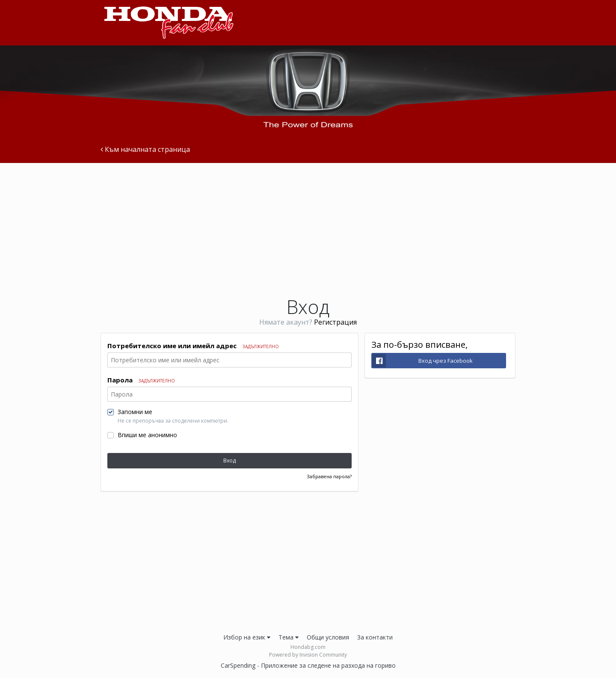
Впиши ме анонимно (147, 435)
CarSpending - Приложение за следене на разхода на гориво (308, 665)
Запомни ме (135, 412)
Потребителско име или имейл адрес (193, 346)
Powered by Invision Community (308, 655)
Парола (141, 380)
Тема (289, 637)
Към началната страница (145, 150)
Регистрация (335, 322)
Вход (230, 460)
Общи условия (328, 637)
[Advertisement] (308, 229)
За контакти (375, 637)
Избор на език (247, 637)
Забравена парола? (329, 476)
